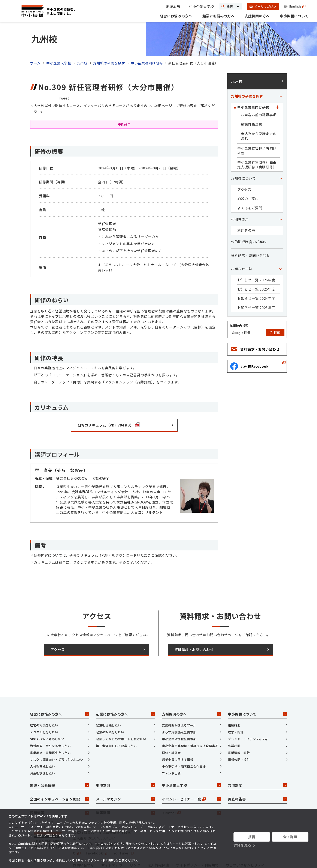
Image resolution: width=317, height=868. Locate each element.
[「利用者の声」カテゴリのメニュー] (281, 197)
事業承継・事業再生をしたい (50, 730)
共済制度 (257, 763)
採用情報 (60, 790)
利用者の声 (240, 197)
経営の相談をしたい (44, 703)
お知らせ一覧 (242, 246)
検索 (275, 310)
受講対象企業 (251, 102)
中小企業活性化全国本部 (179, 717)
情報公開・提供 (239, 737)
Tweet (64, 76)
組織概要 (234, 703)
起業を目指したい (108, 703)
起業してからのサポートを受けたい (121, 717)
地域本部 (173, 6)
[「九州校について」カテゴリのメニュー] (281, 156)
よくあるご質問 (250, 185)
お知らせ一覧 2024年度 (256, 276)
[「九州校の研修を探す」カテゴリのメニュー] (281, 74)
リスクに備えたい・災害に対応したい (57, 737)
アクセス (244, 167)
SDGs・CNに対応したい (47, 717)
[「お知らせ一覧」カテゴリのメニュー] (281, 246)
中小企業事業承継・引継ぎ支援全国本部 (190, 723)
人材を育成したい (43, 744)
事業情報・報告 (239, 730)
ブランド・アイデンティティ (248, 717)
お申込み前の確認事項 (259, 92)
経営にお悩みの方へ (176, 16)
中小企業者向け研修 (147, 41)
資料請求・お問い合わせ (250, 233)
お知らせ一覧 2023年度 (256, 285)
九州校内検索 (239, 303)
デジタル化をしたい (44, 710)
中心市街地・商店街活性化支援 (184, 744)
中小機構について (294, 16)
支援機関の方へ (257, 16)
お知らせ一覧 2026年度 (256, 258)
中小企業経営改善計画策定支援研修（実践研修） (257, 142)
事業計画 (234, 723)
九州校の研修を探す (109, 41)
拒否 (252, 837)
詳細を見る (242, 845)
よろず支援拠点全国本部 (179, 710)
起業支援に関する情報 (178, 737)
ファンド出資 (171, 751)
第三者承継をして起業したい (116, 723)
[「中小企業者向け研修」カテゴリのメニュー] (277, 85)
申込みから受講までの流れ (259, 114)
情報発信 (126, 790)
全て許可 (290, 837)
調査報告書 (257, 777)
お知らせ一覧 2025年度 (256, 267)
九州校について (243, 156)
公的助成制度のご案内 (249, 219)
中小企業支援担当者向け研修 (257, 128)
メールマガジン (126, 777)
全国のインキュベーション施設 (60, 777)
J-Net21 (191, 790)
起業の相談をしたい (110, 710)
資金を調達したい (43, 751)
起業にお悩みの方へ (218, 16)
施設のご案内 (248, 176)
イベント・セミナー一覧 (191, 777)
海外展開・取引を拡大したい (50, 723)
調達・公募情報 (60, 763)
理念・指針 (236, 710)
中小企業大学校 (202, 6)
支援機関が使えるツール (179, 703)
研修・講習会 (171, 730)
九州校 (82, 41)
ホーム (35, 41)
